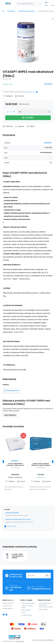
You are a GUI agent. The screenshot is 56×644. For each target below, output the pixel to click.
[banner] (8, 4)
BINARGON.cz (50, 640)
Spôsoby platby (26, 610)
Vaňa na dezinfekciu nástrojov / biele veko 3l (15, 465)
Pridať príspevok (10, 415)
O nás (23, 613)
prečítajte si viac (30, 92)
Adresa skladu (43, 609)
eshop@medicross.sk (41, 589)
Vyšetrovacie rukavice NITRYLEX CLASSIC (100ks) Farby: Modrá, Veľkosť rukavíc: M (41, 465)
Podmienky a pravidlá (28, 603)
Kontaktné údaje (27, 615)
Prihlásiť (47, 575)
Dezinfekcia (11, 11)
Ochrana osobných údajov (27, 607)
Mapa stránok (20, 641)
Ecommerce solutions (39, 640)
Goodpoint (48, 84)
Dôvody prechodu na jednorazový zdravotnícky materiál (46, 605)
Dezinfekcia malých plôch (27, 11)
